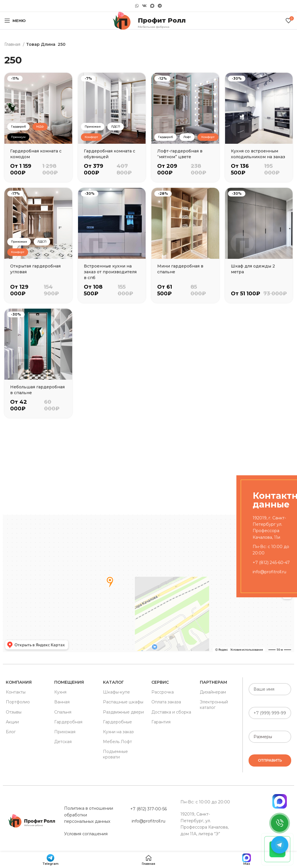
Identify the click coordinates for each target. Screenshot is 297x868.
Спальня (63, 712)
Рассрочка (163, 692)
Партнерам (213, 682)
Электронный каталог (214, 705)
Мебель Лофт (117, 742)
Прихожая (65, 732)
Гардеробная (68, 722)
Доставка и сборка (171, 712)
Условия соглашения (86, 834)
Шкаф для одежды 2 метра (253, 269)
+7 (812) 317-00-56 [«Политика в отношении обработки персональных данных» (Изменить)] (148, 809)
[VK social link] (144, 6)
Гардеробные (117, 722)
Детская (63, 742)
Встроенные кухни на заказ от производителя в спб (110, 272)
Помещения (69, 682)
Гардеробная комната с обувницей (109, 154)
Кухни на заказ (118, 732)
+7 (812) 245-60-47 (271, 563)
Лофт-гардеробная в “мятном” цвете (180, 154)
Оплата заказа (166, 702)
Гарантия (161, 722)
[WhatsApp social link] (137, 6)
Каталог (113, 682)
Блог (11, 732)
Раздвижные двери (123, 712)
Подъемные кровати (115, 754)
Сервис (160, 682)
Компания (19, 682)
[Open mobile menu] (15, 21)
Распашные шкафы (123, 702)
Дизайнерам (213, 692)
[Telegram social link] (160, 6)
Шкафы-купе (116, 692)
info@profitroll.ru (269, 572)
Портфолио (18, 702)
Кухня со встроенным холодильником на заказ (258, 154)
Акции (12, 722)
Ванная (62, 702)
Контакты (16, 692)
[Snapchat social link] (152, 6)
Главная (13, 44)
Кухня (60, 692)
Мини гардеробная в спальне (180, 269)
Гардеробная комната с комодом (36, 154)
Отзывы (14, 712)
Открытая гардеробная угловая (35, 269)
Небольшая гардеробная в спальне (37, 390)
